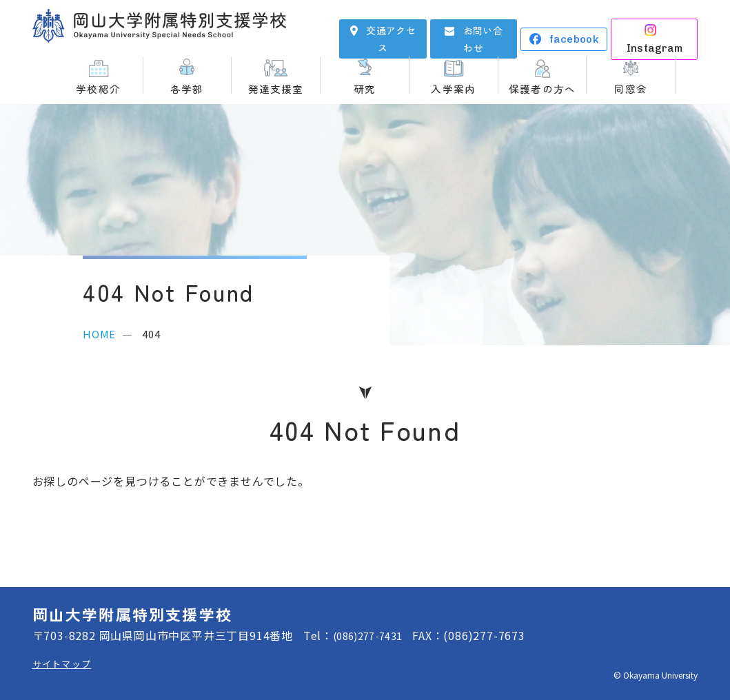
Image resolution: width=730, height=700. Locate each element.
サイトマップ (67, 663)
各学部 (187, 87)
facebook (574, 30)
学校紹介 (98, 87)
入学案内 (453, 87)
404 (151, 334)
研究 (365, 87)
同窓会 (631, 87)
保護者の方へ (542, 87)
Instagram (664, 30)
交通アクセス (391, 29)
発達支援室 (276, 87)
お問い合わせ (483, 29)
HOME (99, 334)
